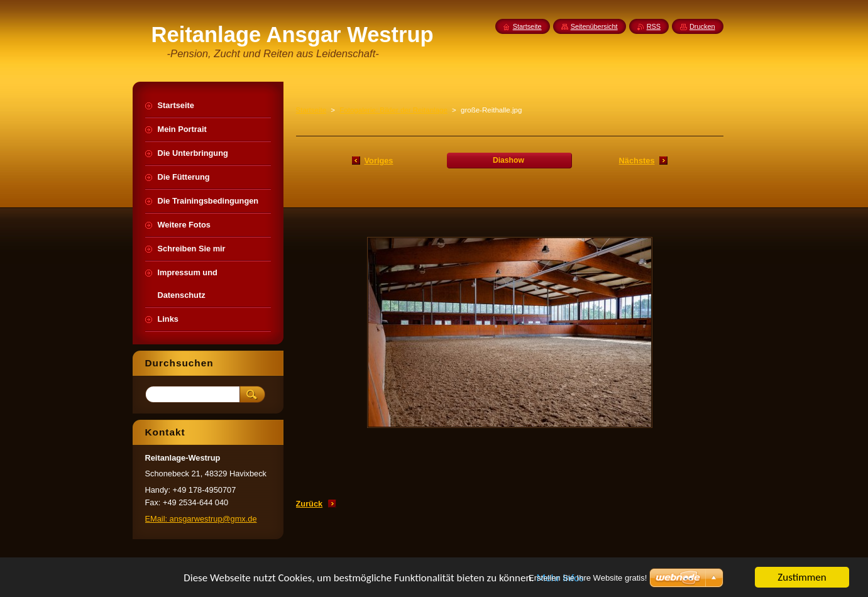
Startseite (311, 110)
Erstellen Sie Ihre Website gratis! (588, 578)
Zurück (310, 504)
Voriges (379, 161)
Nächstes (637, 161)
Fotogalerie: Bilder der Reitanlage (393, 110)
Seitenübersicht (594, 26)
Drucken (702, 26)
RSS (654, 26)
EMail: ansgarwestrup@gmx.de (201, 519)
